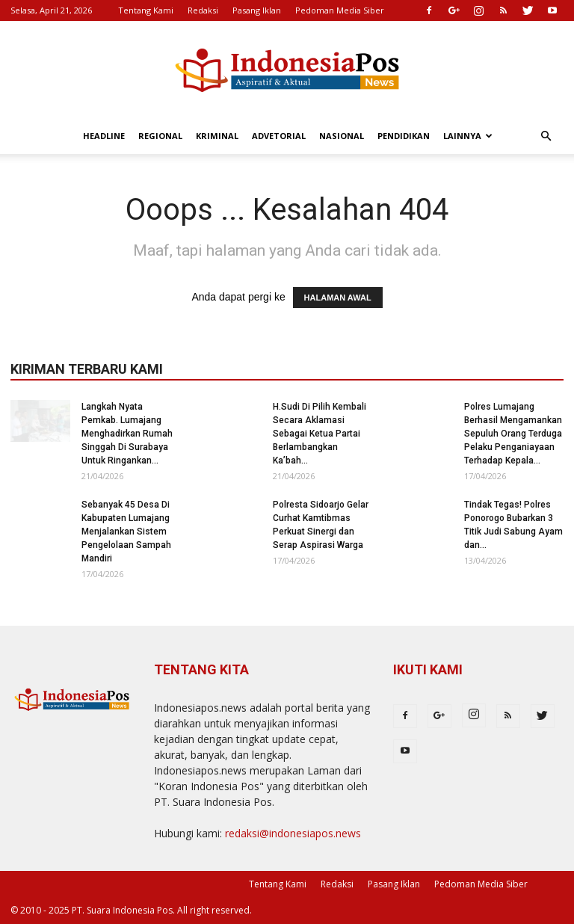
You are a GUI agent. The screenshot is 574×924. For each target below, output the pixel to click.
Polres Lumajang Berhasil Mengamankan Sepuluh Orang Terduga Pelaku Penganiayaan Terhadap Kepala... (513, 434)
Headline (104, 136)
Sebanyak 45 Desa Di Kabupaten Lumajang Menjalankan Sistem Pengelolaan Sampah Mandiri (126, 532)
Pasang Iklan (257, 10)
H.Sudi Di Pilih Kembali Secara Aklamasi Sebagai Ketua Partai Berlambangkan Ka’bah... (320, 434)
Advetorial (279, 136)
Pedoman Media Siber (340, 10)
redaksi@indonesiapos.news (293, 833)
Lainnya (468, 136)
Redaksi (203, 10)
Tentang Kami (146, 10)
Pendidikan (404, 136)
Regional (160, 136)
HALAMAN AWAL (338, 298)
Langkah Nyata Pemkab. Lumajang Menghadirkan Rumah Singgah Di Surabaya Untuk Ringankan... (127, 434)
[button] (546, 136)
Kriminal (217, 136)
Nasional (342, 136)
